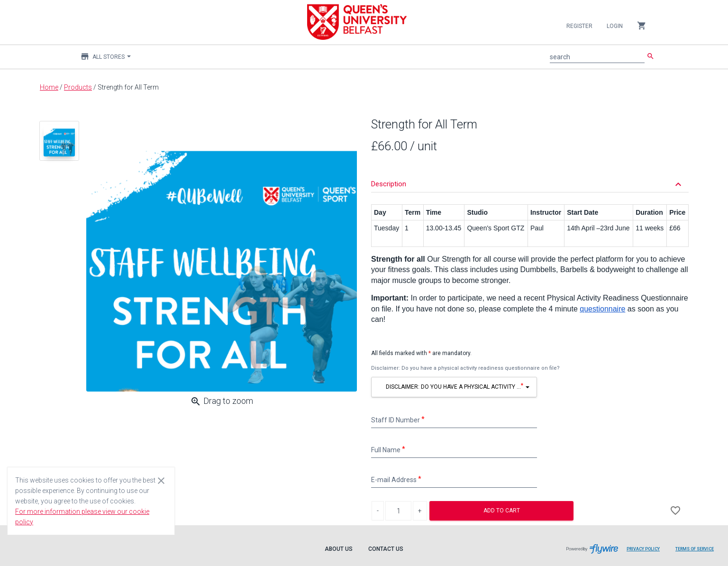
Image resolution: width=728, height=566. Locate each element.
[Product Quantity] (398, 511)
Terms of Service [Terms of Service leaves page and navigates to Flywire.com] (695, 549)
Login (615, 26)
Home (49, 87)
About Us (339, 549)
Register (579, 26)
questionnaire (602, 309)
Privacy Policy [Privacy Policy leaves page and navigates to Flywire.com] (643, 549)
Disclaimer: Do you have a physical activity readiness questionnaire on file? (465, 368)
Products (78, 87)
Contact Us (386, 549)
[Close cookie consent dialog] (161, 480)
